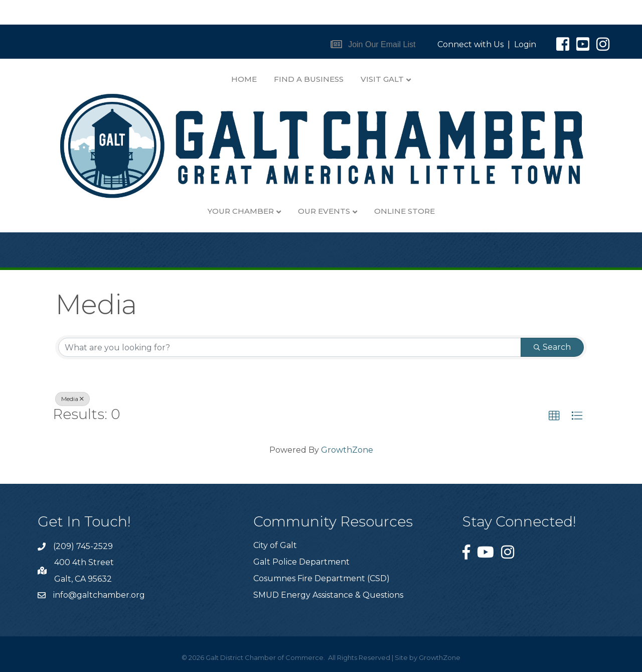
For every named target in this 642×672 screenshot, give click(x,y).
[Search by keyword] (290, 347)
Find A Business (309, 79)
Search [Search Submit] (552, 347)
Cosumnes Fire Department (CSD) (322, 578)
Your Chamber (241, 211)
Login (525, 44)
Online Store (405, 211)
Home (244, 79)
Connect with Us (470, 44)
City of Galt (275, 545)
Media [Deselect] (72, 399)
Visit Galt (382, 79)
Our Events (324, 211)
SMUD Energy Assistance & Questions (328, 595)
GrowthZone (347, 450)
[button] (373, 44)
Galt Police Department (301, 562)
